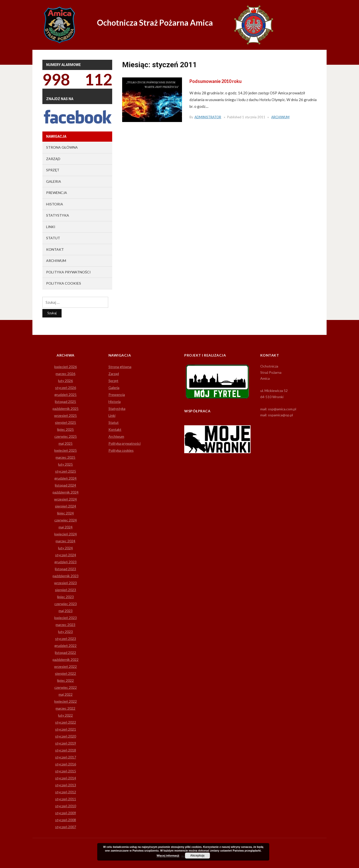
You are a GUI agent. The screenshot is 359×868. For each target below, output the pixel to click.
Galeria (54, 181)
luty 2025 (65, 464)
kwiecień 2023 (66, 618)
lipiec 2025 (65, 429)
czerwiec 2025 (66, 436)
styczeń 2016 (66, 764)
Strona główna (62, 147)
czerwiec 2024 (66, 520)
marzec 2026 (65, 374)
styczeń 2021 (66, 729)
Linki (51, 227)
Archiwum (280, 117)
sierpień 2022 (65, 673)
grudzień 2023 (65, 562)
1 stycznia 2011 (254, 117)
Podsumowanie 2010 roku (216, 81)
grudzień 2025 (65, 395)
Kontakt (55, 249)
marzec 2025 (65, 457)
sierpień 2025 (65, 422)
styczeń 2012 (66, 792)
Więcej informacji (168, 856)
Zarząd (53, 159)
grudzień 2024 (65, 478)
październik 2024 (66, 492)
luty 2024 (65, 548)
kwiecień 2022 (66, 701)
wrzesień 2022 (65, 666)
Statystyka (58, 215)
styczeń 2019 (66, 743)
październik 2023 (66, 576)
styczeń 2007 (66, 827)
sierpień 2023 (65, 590)
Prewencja (57, 193)
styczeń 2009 (66, 813)
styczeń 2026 (66, 388)
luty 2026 (65, 381)
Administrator (208, 117)
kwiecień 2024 (66, 534)
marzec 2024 (65, 541)
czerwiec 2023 (66, 604)
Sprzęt (53, 170)
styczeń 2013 (66, 785)
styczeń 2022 (66, 722)
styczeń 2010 (66, 806)
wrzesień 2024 (65, 499)
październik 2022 (66, 659)
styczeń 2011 (66, 799)
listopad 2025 (65, 402)
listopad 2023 (65, 569)
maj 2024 (66, 527)
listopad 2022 (65, 652)
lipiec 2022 (65, 680)
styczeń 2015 (66, 771)
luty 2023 (65, 632)
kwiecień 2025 (66, 450)
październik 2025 (66, 408)
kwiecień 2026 (66, 367)
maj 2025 (66, 443)
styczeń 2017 (66, 757)
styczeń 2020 (66, 736)
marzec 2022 (65, 708)
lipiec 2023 (65, 597)
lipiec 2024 (65, 513)
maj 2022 (66, 694)
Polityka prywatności (68, 272)
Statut (53, 238)
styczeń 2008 (66, 820)
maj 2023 (66, 611)
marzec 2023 (65, 625)
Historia (55, 204)
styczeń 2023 (66, 639)
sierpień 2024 (65, 506)
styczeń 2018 (66, 750)
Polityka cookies (64, 283)
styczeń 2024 (66, 555)
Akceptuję (197, 856)
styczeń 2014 (66, 778)
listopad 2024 (65, 485)
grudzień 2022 (65, 646)
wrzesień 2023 (65, 583)
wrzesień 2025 (65, 415)
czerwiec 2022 (66, 687)
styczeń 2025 (66, 471)
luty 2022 (65, 715)
